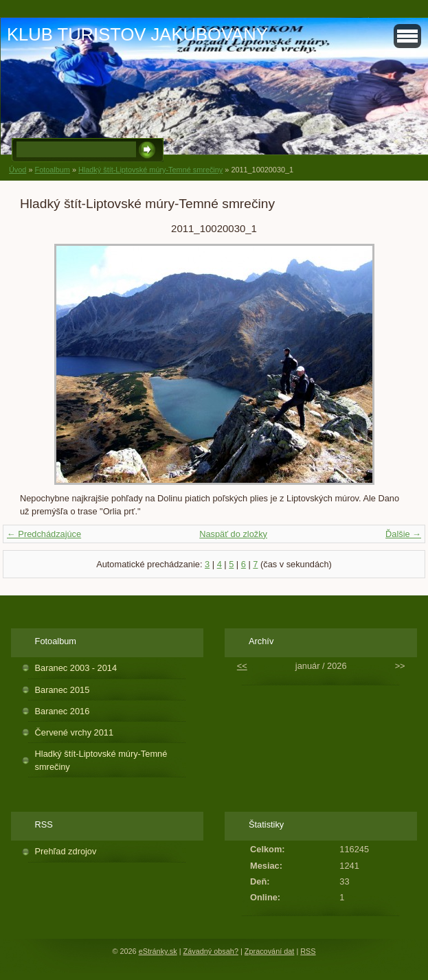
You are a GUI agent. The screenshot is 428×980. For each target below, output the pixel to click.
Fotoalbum (52, 170)
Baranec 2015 (63, 690)
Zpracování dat (270, 951)
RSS (308, 951)
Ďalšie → (403, 534)
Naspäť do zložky (233, 534)
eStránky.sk (158, 951)
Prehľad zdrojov (66, 851)
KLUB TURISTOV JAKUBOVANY (137, 34)
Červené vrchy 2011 (75, 732)
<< (242, 666)
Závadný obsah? (211, 951)
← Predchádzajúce (44, 534)
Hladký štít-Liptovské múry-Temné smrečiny (150, 170)
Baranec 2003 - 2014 (76, 668)
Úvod (18, 170)
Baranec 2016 (63, 711)
